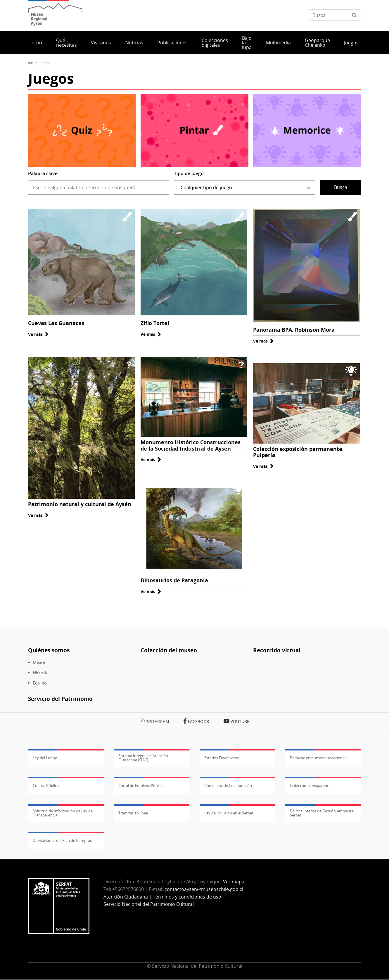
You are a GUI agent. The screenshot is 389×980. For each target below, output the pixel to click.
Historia (41, 673)
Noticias (134, 43)
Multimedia (278, 43)
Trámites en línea (133, 813)
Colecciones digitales (215, 43)
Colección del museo (169, 650)
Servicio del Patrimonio (60, 699)
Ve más (38, 334)
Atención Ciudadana (126, 897)
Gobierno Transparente (310, 786)
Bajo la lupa (247, 43)
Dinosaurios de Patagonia (174, 580)
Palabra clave (43, 173)
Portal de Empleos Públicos (142, 786)
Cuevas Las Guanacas (56, 323)
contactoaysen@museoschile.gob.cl (204, 889)
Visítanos (101, 43)
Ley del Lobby (45, 758)
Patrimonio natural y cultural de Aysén (80, 504)
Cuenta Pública (46, 786)
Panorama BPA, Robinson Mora (294, 330)
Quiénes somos (49, 650)
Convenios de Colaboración (228, 786)
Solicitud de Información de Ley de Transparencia (63, 813)
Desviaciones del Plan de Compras (62, 840)
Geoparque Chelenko (317, 43)
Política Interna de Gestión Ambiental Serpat (322, 813)
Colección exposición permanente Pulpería (298, 452)
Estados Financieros (222, 758)
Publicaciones (172, 43)
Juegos (351, 43)
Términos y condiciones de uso (187, 897)
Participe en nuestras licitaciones (318, 758)
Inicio (36, 43)
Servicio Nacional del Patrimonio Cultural (149, 904)
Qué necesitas (66, 43)
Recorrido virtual (277, 650)
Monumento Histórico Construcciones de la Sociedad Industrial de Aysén (191, 445)
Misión (40, 662)
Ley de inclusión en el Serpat (229, 813)
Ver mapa (234, 882)
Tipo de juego (189, 173)
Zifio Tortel (155, 323)
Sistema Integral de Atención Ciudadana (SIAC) (143, 758)
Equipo (40, 683)
